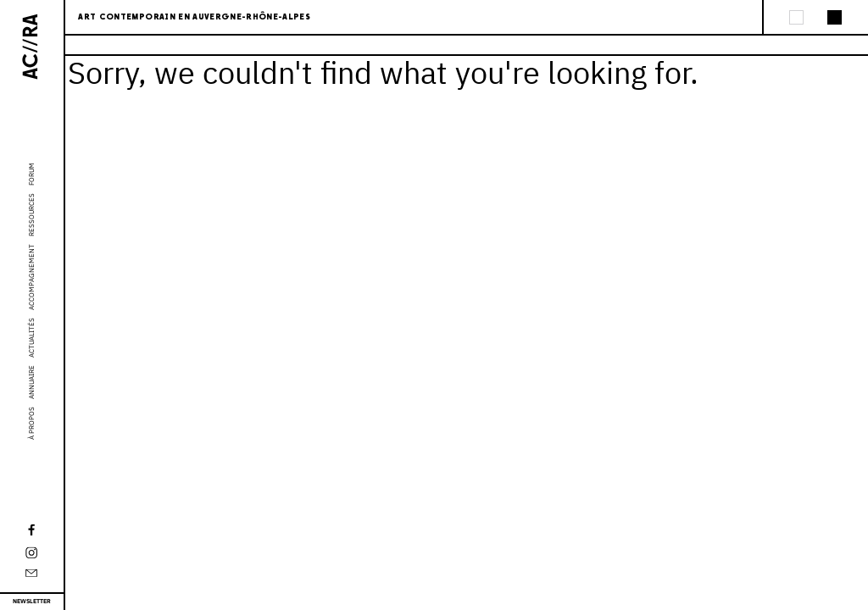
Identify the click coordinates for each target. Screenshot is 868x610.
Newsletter (32, 601)
